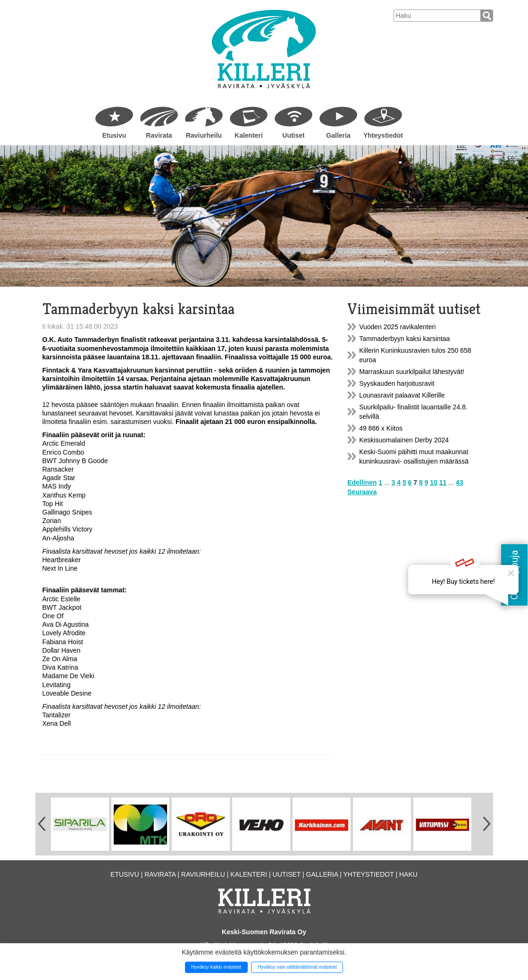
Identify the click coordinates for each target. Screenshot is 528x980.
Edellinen (362, 482)
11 (443, 482)
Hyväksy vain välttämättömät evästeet (297, 967)
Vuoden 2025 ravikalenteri (397, 327)
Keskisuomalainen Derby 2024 (404, 440)
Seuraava (362, 492)
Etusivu (114, 135)
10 (434, 482)
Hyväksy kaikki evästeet (216, 967)
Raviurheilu (204, 135)
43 (460, 482)
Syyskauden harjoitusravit (397, 383)
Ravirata (159, 135)
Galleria (338, 135)
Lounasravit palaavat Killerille (402, 395)
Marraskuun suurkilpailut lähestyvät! (412, 372)
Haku (408, 874)
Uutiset (293, 135)
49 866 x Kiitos (381, 428)
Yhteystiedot (383, 135)
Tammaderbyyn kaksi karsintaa (404, 339)
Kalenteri (249, 135)
